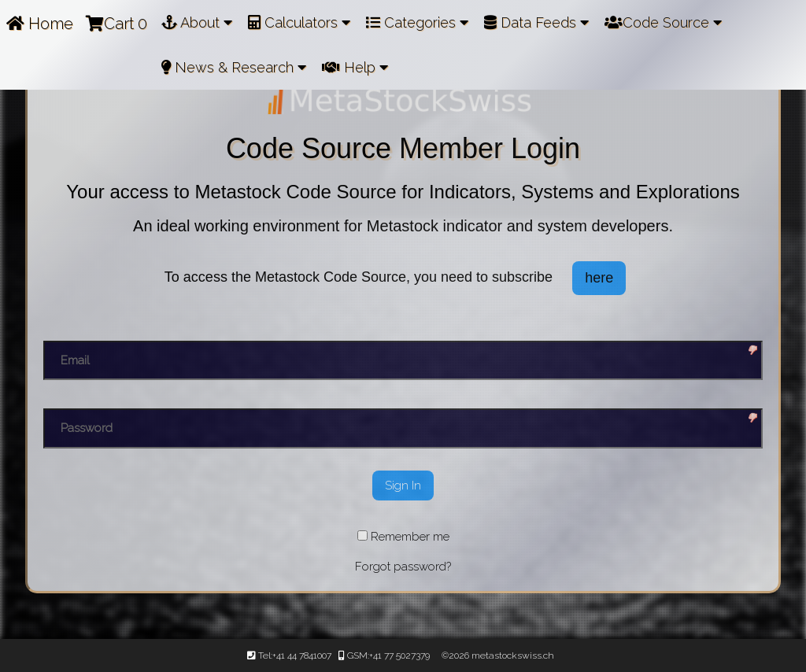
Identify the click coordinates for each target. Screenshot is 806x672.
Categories (417, 22)
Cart (116, 24)
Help (355, 67)
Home (40, 24)
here (599, 278)
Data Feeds (536, 22)
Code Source (663, 22)
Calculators (299, 22)
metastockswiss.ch (512, 655)
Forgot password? (403, 567)
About (197, 22)
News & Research (234, 67)
